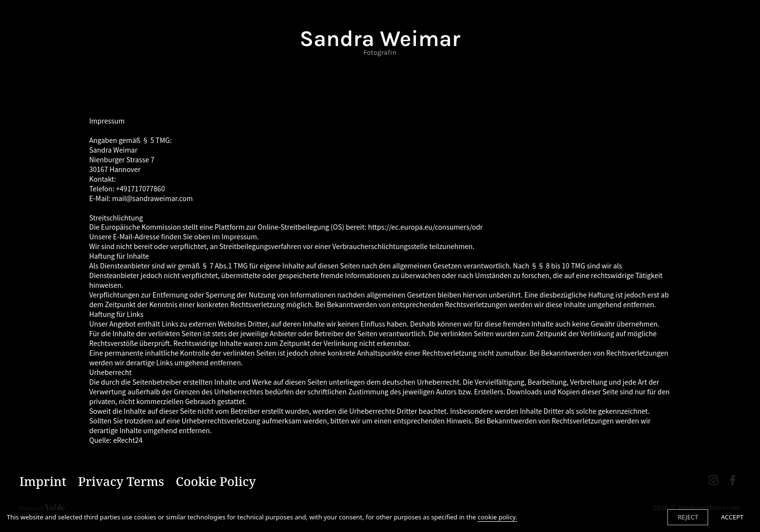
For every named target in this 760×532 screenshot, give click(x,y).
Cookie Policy (216, 481)
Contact (380, 78)
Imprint (43, 481)
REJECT (688, 517)
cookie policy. (497, 517)
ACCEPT (732, 517)
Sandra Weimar (380, 42)
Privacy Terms (121, 481)
